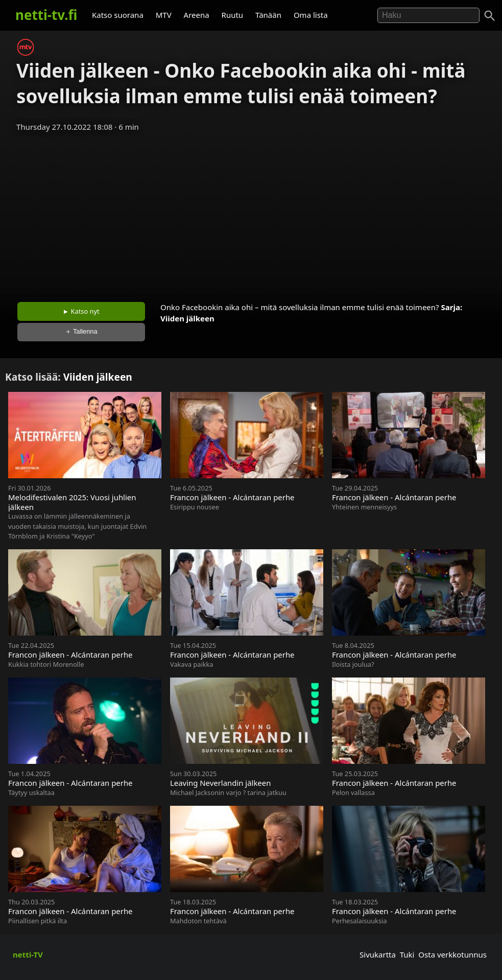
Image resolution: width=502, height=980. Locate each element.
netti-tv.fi (46, 15)
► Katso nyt (81, 311)
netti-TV (28, 954)
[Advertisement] (251, 214)
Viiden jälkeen (187, 318)
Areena (197, 15)
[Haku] (490, 16)
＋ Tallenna (81, 331)
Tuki (407, 954)
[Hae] (428, 15)
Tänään (268, 15)
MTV (164, 15)
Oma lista (311, 15)
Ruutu (233, 15)
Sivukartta (378, 954)
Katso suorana (118, 15)
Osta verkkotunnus (452, 954)
